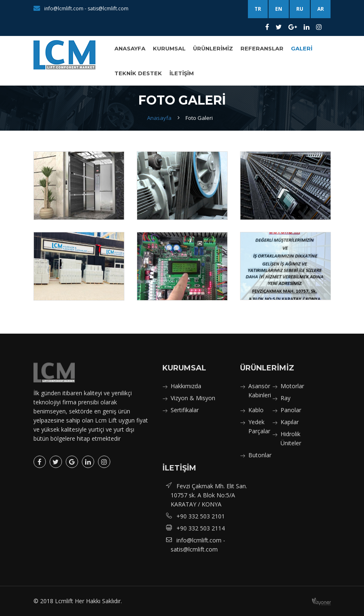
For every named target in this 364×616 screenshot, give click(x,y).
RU (300, 9)
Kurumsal (169, 48)
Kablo (256, 410)
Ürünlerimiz (213, 48)
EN (279, 9)
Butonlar (260, 455)
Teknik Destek (138, 73)
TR (258, 9)
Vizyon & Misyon (193, 398)
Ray (285, 398)
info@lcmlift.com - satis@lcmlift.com (81, 8)
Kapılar (290, 422)
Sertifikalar (185, 410)
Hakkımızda (186, 386)
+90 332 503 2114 (201, 528)
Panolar (291, 410)
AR (321, 9)
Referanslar (262, 48)
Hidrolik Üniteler (291, 438)
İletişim (182, 73)
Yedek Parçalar (259, 426)
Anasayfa (130, 48)
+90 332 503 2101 (201, 516)
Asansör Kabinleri (260, 390)
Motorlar (292, 386)
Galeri (302, 48)
